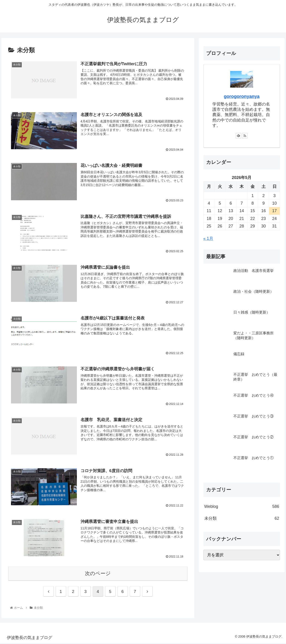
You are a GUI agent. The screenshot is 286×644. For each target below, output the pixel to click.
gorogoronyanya (242, 96)
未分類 (242, 518)
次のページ (98, 574)
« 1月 (208, 238)
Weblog (242, 506)
